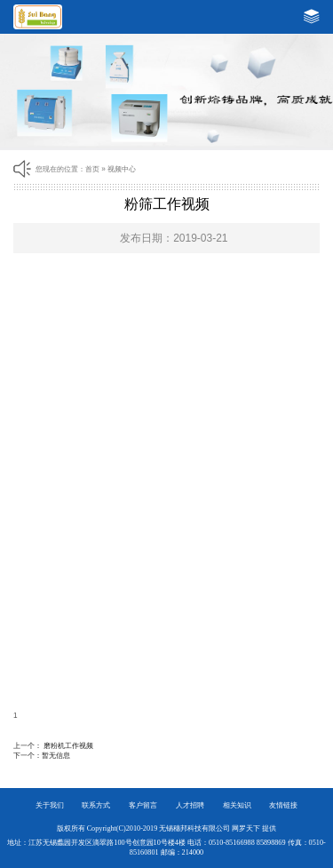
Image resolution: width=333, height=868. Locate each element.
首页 (92, 169)
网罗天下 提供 (254, 828)
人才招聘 (190, 805)
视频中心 (122, 169)
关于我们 (50, 805)
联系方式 (96, 805)
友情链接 (283, 805)
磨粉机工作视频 (68, 746)
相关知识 (237, 805)
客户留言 (143, 805)
